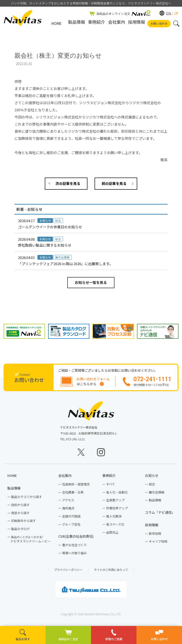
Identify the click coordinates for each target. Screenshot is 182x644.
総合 (152, 486)
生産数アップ (115, 502)
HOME (57, 23)
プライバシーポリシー (68, 571)
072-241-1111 (75, 441)
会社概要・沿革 (73, 494)
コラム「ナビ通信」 (161, 514)
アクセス (68, 502)
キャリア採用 (158, 543)
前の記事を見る (114, 183)
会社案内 (117, 23)
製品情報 (77, 23)
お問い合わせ (159, 23)
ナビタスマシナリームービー (30, 541)
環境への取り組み (74, 555)
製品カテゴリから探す (27, 499)
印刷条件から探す (23, 523)
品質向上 (112, 534)
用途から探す (20, 515)
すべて (111, 486)
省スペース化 (115, 526)
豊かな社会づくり (74, 547)
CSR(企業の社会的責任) (78, 538)
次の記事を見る (68, 183)
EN (169, 13)
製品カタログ (20, 531)
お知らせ (153, 478)
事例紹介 (96, 23)
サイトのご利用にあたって (111, 571)
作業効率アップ (117, 510)
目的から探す (20, 507)
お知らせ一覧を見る (91, 282)
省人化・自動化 (117, 494)
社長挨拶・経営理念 (76, 486)
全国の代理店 (71, 518)
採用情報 (136, 23)
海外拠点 (68, 510)
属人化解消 (114, 518)
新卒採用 (155, 535)
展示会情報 (157, 494)
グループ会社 (71, 526)
